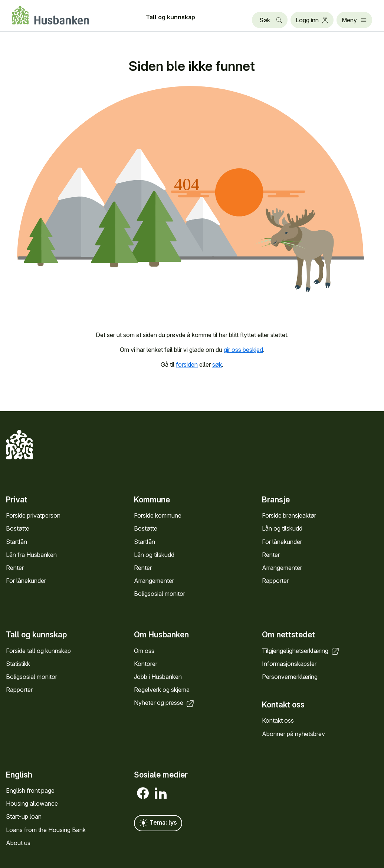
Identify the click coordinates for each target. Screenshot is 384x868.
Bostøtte (18, 528)
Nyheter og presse (165, 703)
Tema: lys (158, 823)
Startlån (17, 542)
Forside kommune (158, 515)
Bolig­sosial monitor (160, 594)
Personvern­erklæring (290, 677)
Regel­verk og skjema (162, 690)
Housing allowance (32, 803)
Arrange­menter (154, 581)
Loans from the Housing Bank (46, 830)
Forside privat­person (33, 515)
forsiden (187, 364)
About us (18, 843)
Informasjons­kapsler (289, 664)
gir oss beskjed (243, 350)
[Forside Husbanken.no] (50, 15)
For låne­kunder (26, 581)
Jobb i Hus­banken (158, 677)
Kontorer (146, 664)
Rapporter (275, 581)
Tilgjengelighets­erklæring (301, 651)
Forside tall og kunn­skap (38, 651)
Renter (15, 568)
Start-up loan (24, 816)
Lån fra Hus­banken (31, 555)
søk (217, 364)
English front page (30, 791)
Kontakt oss (278, 720)
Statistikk (18, 664)
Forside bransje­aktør (289, 515)
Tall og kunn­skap (170, 17)
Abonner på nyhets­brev (293, 734)
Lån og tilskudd (154, 555)
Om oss (144, 651)
